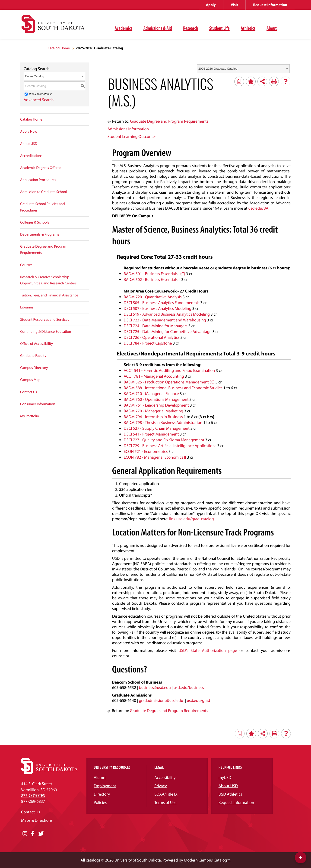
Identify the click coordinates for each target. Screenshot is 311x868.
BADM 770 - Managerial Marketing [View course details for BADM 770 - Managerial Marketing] (154, 411)
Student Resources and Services (45, 320)
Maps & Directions (37, 820)
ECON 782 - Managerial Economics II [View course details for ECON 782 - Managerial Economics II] (155, 457)
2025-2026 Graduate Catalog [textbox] (218, 69)
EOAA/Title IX (166, 794)
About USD (29, 144)
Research (191, 28)
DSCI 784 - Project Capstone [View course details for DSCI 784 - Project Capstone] (148, 343)
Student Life (219, 28)
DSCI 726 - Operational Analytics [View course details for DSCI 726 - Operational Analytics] (152, 337)
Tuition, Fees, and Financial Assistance (49, 295)
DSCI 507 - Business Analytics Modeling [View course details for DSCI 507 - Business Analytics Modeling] (158, 308)
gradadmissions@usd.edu (161, 700)
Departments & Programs (40, 234)
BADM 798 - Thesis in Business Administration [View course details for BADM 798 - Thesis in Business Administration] (163, 422)
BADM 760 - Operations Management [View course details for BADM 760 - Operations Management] (156, 399)
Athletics (248, 28)
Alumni (100, 777)
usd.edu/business (189, 687)
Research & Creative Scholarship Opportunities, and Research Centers (48, 280)
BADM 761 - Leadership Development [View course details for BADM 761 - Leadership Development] (156, 405)
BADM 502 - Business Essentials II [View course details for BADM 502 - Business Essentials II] (152, 279)
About (272, 28)
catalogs (93, 860)
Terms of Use (165, 802)
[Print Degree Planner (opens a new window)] (239, 81)
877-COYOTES (33, 795)
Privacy (161, 786)
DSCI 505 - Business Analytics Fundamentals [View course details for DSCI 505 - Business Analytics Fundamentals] (162, 303)
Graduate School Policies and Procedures (43, 207)
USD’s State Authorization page (208, 650)
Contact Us (29, 392)
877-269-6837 (33, 801)
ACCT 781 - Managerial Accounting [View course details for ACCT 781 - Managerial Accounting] (154, 376)
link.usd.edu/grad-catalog (192, 519)
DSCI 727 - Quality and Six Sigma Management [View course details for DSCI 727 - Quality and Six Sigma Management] (164, 440)
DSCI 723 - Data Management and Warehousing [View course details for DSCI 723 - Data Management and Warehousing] (165, 320)
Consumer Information (38, 404)
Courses (26, 265)
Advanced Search (39, 100)
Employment (105, 786)
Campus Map (30, 380)
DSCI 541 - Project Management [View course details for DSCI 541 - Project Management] (151, 434)
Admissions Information (128, 129)
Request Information (270, 5)
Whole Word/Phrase (41, 94)
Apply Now (29, 131)
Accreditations (31, 156)
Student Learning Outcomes (132, 136)
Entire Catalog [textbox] (35, 76)
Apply (211, 5)
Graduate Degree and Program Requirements (44, 250)
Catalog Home (59, 48)
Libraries (27, 307)
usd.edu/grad (198, 700)
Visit (234, 5)
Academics (124, 28)
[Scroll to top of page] (301, 858)
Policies (100, 802)
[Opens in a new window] (25, 834)
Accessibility (165, 777)
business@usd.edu (155, 687)
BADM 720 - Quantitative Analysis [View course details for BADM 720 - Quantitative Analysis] (153, 297)
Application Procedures (38, 180)
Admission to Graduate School (43, 192)
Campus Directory (34, 368)
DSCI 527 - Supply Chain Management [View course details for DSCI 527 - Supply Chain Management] (157, 428)
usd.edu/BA (258, 208)
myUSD (225, 777)
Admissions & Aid (158, 28)
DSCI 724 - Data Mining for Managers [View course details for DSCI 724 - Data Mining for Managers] (156, 326)
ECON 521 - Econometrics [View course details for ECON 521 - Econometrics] (146, 451)
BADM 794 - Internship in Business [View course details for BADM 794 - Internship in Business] (153, 417)
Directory (102, 794)
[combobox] (243, 69)
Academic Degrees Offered (41, 168)
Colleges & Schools (35, 222)
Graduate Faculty (33, 356)
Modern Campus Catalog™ (207, 860)
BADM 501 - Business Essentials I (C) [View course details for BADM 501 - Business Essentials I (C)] (154, 274)
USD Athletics (230, 794)
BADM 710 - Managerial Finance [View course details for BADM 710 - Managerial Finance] (151, 394)
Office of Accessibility (36, 344)
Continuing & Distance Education (46, 332)
